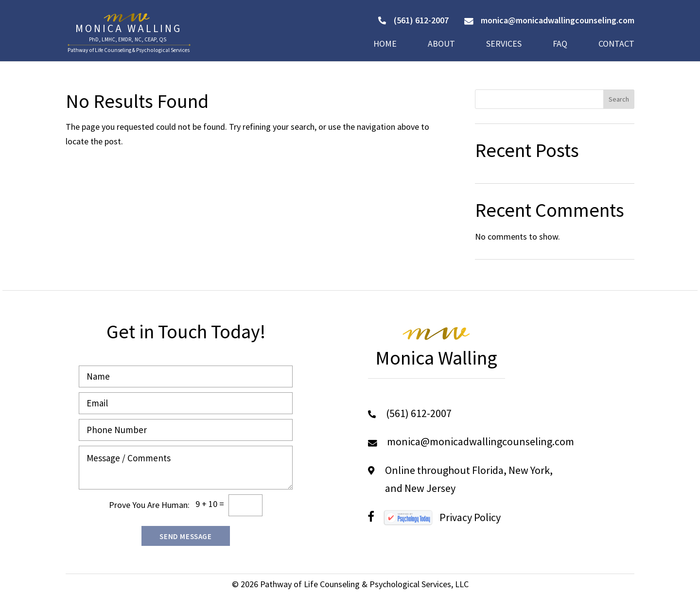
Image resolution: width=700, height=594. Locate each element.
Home (385, 45)
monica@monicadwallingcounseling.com (549, 20)
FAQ (560, 45)
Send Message (185, 536)
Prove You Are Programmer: (149, 505)
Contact (616, 45)
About (441, 45)
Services (504, 45)
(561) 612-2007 (413, 20)
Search (619, 99)
